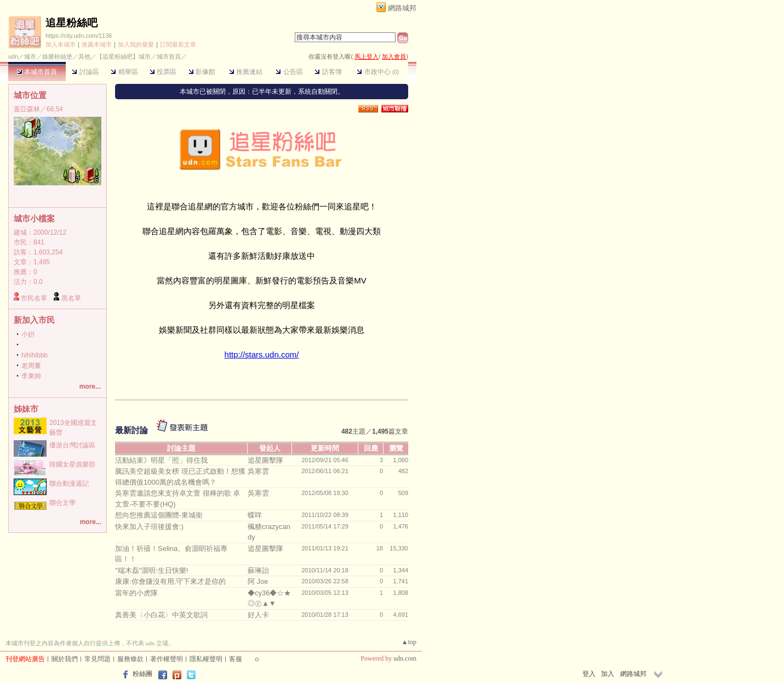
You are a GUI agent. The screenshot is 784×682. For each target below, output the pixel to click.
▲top (409, 642)
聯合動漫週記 (69, 484)
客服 (236, 659)
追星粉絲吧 (71, 23)
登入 (589, 674)
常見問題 (98, 659)
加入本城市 (61, 44)
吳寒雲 (258, 471)
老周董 (31, 366)
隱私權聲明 (206, 659)
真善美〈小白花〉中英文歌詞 (161, 615)
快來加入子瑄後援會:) (149, 527)
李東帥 (31, 376)
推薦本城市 (97, 44)
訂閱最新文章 (178, 44)
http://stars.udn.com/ (262, 354)
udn (13, 56)
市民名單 (34, 298)
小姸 (28, 334)
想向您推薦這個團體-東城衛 (159, 515)
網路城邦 (402, 8)
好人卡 (258, 615)
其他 (84, 56)
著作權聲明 (167, 659)
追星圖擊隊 (265, 460)
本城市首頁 (37, 72)
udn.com (405, 658)
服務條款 (130, 659)
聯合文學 (62, 503)
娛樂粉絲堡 (57, 56)
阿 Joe (258, 581)
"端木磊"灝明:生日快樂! (151, 570)
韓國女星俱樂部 (72, 464)
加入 (608, 674)
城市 (30, 56)
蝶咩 (255, 515)
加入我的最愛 (136, 44)
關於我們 (65, 659)
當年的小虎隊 (136, 593)
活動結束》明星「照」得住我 (161, 460)
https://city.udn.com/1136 (79, 36)
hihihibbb (35, 355)
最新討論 (131, 430)
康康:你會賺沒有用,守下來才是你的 (170, 581)
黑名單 (71, 298)
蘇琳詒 (258, 570)
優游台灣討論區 (72, 445)
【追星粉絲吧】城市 (124, 56)
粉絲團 (142, 674)
